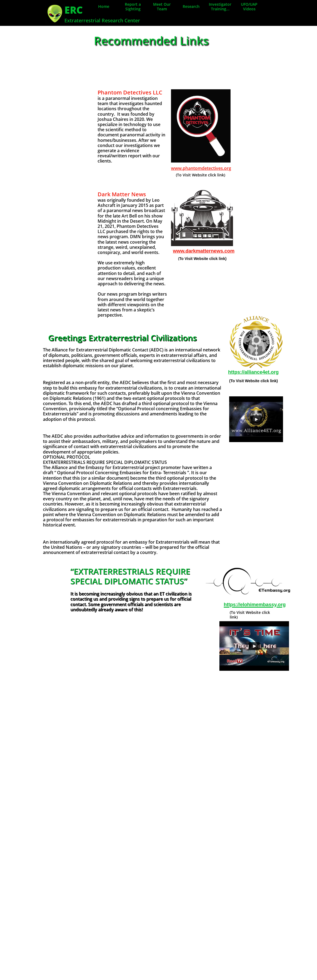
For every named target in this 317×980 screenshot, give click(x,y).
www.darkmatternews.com (204, 251)
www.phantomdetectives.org (201, 168)
